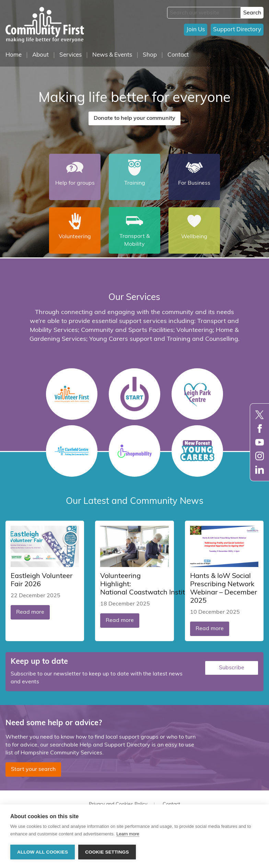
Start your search (33, 769)
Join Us (196, 30)
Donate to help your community (134, 118)
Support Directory (237, 30)
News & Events (112, 55)
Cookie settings (107, 852)
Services (71, 55)
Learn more (128, 834)
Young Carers (197, 451)
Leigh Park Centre (197, 394)
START (134, 394)
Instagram (260, 456)
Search (252, 13)
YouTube (260, 442)
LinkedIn (260, 470)
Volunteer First (72, 394)
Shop (150, 55)
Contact (178, 55)
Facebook (260, 429)
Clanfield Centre (72, 451)
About (40, 55)
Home (14, 55)
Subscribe (232, 668)
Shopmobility (134, 451)
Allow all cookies (43, 852)
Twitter (260, 415)
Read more (30, 612)
